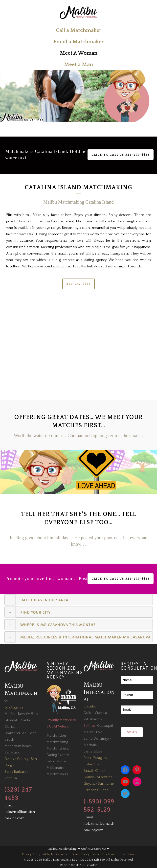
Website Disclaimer (56, 854)
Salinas (89, 726)
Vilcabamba (93, 719)
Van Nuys (12, 752)
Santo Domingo (96, 739)
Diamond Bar (15, 733)
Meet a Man (78, 64)
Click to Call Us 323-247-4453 (121, 155)
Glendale (12, 720)
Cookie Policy (80, 854)
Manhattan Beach (18, 746)
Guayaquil (105, 726)
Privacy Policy (31, 854)
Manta (89, 732)
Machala (90, 745)
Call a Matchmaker (79, 30)
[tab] (79, 600)
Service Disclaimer (104, 854)
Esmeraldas (93, 751)
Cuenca (101, 713)
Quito (88, 713)
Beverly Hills (28, 714)
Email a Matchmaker (78, 42)
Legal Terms (127, 854)
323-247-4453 (78, 284)
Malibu (10, 714)
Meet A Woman (79, 53)
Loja (99, 732)
